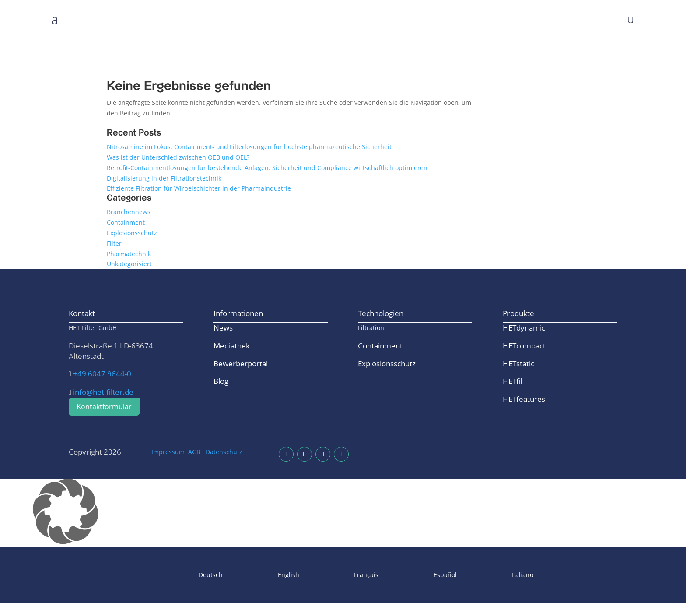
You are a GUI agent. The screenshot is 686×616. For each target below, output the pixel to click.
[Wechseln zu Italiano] (500, 575)
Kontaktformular (104, 407)
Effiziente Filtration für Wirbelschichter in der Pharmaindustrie (199, 188)
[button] (343, 513)
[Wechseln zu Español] (422, 575)
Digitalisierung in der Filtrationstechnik (164, 178)
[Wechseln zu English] (265, 575)
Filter (114, 243)
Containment (126, 222)
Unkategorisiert (129, 264)
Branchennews (129, 212)
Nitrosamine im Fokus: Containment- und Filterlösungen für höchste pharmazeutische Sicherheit (249, 147)
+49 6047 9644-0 (102, 374)
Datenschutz (224, 452)
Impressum (168, 452)
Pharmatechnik (129, 254)
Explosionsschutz (132, 233)
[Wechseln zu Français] (343, 575)
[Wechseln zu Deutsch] (188, 575)
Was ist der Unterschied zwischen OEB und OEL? (178, 157)
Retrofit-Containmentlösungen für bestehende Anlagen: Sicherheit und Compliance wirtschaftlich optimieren (267, 168)
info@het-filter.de (103, 392)
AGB (194, 452)
